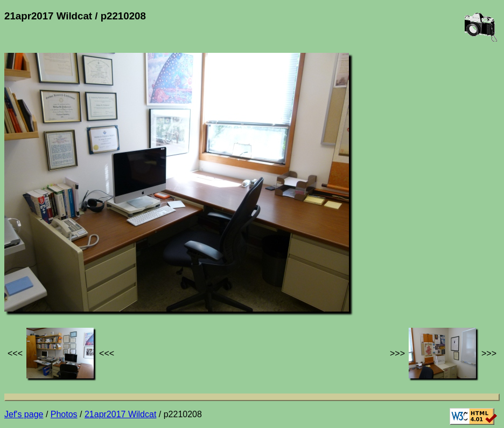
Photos (64, 414)
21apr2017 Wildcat (120, 414)
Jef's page (24, 414)
